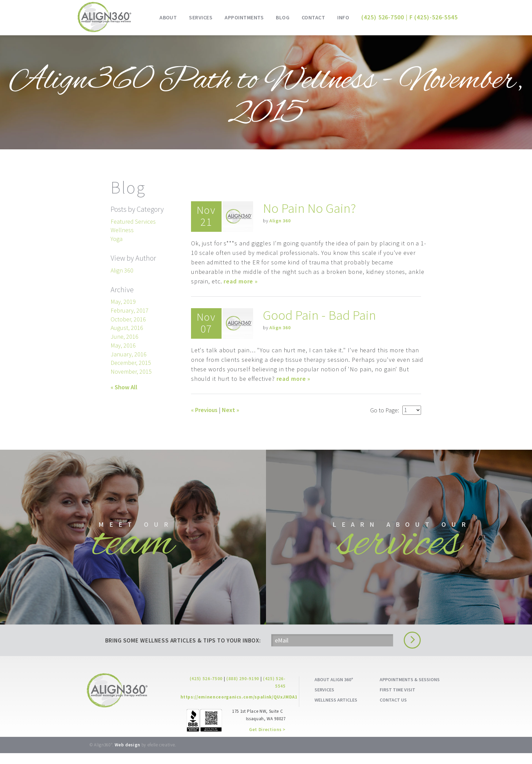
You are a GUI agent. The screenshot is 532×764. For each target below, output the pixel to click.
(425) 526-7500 (206, 690)
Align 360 (280, 220)
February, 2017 (130, 310)
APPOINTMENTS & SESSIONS (410, 690)
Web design (127, 756)
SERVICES (324, 700)
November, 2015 (131, 371)
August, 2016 (127, 328)
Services (201, 17)
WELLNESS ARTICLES (336, 710)
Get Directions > (267, 740)
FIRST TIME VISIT (397, 700)
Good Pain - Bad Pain (320, 315)
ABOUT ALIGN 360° (334, 690)
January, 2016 (129, 354)
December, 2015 (131, 363)
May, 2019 (123, 302)
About (168, 17)
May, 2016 (123, 345)
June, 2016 (125, 337)
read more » (241, 281)
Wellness (122, 230)
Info (343, 17)
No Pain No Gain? (310, 208)
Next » (231, 410)
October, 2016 (128, 319)
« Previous (204, 410)
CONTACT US (393, 710)
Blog (283, 17)
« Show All (124, 387)
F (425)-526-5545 (434, 17)
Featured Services (133, 221)
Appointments (244, 17)
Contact (313, 17)
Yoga (117, 239)
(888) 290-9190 (243, 690)
